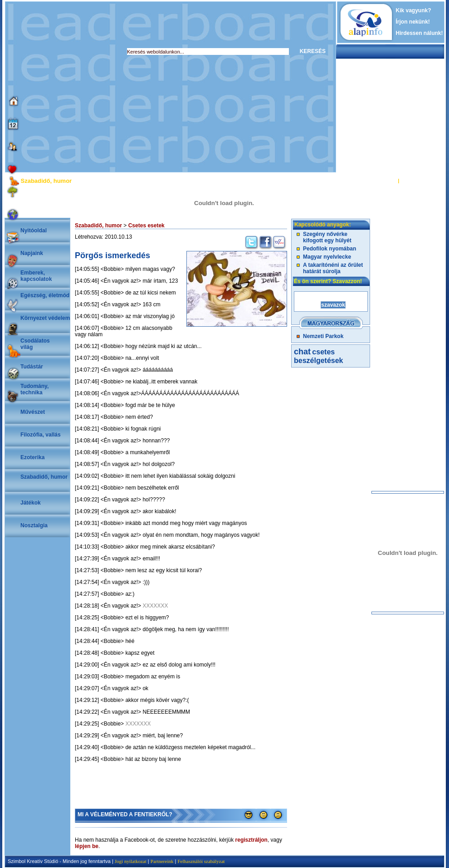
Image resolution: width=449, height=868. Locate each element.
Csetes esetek (146, 226)
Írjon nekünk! (413, 22)
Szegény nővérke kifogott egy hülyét (327, 237)
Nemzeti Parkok (323, 336)
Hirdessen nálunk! (420, 33)
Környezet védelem (45, 318)
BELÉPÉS (385, 181)
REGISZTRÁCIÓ (419, 181)
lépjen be (87, 846)
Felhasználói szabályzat (201, 861)
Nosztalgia (34, 525)
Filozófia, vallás (41, 435)
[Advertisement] (85, 87)
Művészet (33, 412)
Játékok (31, 503)
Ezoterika (32, 457)
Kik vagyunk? (414, 10)
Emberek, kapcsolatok (36, 276)
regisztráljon (251, 840)
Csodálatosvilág (35, 344)
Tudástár (32, 367)
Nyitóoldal (34, 230)
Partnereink (162, 861)
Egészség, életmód (45, 295)
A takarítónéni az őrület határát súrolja (333, 268)
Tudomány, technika (34, 389)
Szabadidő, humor (44, 477)
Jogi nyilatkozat (131, 861)
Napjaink (32, 253)
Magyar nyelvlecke (327, 257)
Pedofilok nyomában (329, 249)
